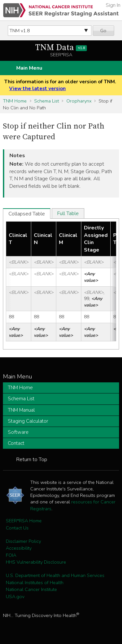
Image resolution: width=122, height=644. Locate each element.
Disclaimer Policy (23, 541)
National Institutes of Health (35, 582)
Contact (16, 443)
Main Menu (29, 68)
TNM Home (15, 101)
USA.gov (15, 596)
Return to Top (32, 459)
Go (103, 31)
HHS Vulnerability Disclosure (36, 562)
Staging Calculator (28, 421)
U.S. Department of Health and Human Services (55, 575)
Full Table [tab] (68, 213)
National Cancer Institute (31, 589)
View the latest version (37, 89)
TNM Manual (21, 410)
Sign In (113, 5)
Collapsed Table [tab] (27, 214)
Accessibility (19, 548)
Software (18, 432)
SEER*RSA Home (24, 521)
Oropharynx (79, 101)
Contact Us (17, 528)
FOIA (11, 555)
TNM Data (61, 48)
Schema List (47, 101)
